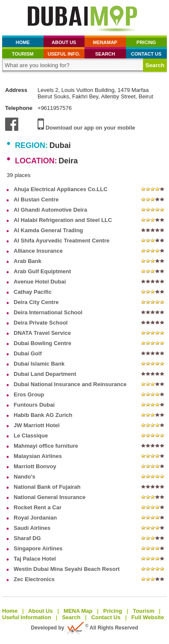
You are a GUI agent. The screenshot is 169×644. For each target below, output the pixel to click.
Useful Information (27, 617)
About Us (64, 42)
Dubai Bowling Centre (42, 343)
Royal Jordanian (35, 518)
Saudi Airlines (32, 528)
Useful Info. (64, 54)
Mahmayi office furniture (46, 446)
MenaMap (105, 42)
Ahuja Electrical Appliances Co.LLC (61, 189)
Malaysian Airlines (38, 456)
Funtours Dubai (34, 405)
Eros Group (29, 394)
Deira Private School (41, 323)
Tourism (23, 54)
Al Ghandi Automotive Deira (50, 210)
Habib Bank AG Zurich (43, 415)
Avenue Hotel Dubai (40, 282)
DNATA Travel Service (42, 333)
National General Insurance (50, 497)
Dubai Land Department (45, 374)
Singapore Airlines (38, 548)
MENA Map (78, 611)
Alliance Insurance (38, 251)
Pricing (146, 42)
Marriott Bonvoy (35, 466)
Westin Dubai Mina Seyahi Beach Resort (67, 569)
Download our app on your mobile (86, 128)
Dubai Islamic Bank (39, 364)
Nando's (25, 477)
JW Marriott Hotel (37, 425)
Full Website (148, 617)
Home (23, 42)
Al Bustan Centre (36, 199)
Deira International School (48, 312)
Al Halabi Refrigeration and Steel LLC (63, 220)
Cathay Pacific (33, 292)
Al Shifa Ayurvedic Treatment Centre (61, 241)
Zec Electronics (34, 579)
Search (105, 54)
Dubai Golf (28, 353)
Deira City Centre (36, 302)
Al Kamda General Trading (48, 230)
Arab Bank (28, 261)
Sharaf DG (27, 538)
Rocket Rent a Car (38, 507)
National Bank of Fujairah (47, 487)
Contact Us (146, 54)
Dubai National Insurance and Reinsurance (70, 384)
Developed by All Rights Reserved (85, 628)
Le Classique (31, 436)
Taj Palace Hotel (35, 559)
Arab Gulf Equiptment (42, 271)
